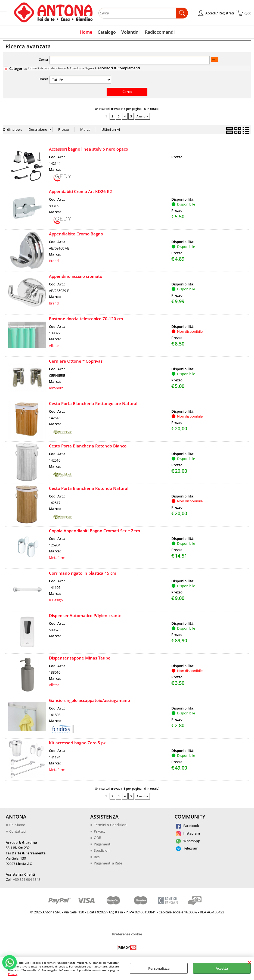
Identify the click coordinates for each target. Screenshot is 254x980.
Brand (54, 261)
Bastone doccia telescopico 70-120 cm (86, 319)
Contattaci (18, 831)
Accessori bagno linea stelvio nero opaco (89, 149)
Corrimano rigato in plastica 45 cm (83, 573)
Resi (97, 857)
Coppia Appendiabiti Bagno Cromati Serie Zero (95, 531)
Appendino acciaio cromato (76, 276)
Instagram (188, 833)
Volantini (130, 32)
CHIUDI (250, 962)
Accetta (222, 968)
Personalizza (159, 968)
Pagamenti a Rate (108, 863)
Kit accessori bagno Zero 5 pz (77, 743)
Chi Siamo (17, 825)
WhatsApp (188, 841)
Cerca (43, 60)
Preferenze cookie (127, 934)
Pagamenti (103, 844)
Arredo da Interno (53, 68)
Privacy (13, 974)
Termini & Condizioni (111, 825)
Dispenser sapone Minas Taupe (80, 658)
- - (50, 642)
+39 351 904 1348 (27, 879)
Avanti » (142, 116)
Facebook (188, 826)
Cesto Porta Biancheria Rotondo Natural (89, 488)
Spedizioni (102, 850)
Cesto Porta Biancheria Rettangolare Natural (93, 403)
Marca (44, 79)
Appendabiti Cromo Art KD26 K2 (80, 191)
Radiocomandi (160, 32)
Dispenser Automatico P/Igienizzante (85, 615)
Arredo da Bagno (82, 68)
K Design (56, 600)
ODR (97, 838)
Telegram (187, 848)
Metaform (57, 558)
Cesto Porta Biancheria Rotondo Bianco (88, 446)
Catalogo (107, 32)
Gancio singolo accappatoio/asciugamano (89, 700)
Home (86, 32)
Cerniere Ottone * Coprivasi (76, 361)
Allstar (54, 346)
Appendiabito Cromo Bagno (76, 234)
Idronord (56, 388)
